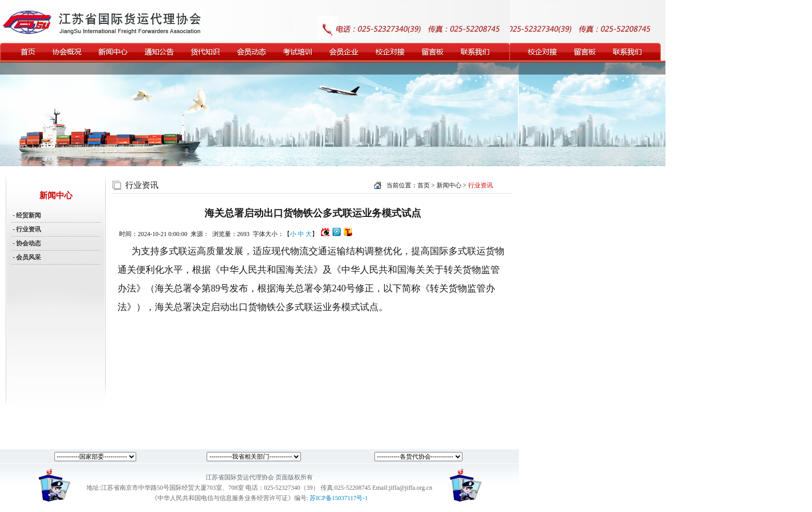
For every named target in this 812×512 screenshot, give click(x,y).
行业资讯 (142, 185)
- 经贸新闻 (26, 215)
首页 (424, 185)
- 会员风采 (26, 257)
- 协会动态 (26, 243)
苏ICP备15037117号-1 (339, 498)
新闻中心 (450, 185)
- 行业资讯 (26, 229)
